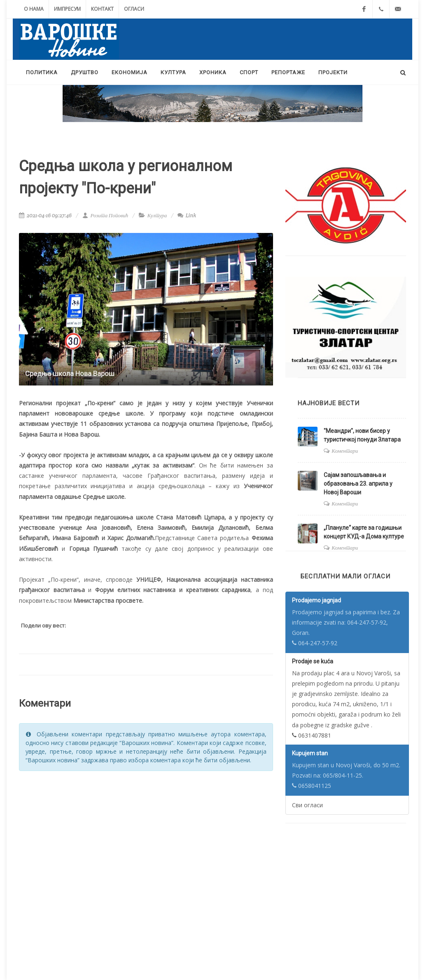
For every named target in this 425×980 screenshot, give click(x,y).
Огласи (134, 9)
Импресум (67, 9)
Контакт (102, 9)
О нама (34, 9)
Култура (157, 215)
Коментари (345, 451)
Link (187, 215)
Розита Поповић (105, 215)
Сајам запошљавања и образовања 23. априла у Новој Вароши (358, 484)
